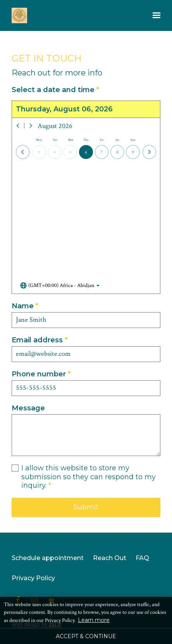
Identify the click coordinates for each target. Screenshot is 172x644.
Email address (40, 340)
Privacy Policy (33, 578)
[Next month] (31, 126)
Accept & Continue (86, 636)
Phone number (41, 374)
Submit (86, 507)
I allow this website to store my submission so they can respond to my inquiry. (89, 477)
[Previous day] (23, 152)
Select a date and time (55, 90)
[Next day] (149, 152)
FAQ (142, 558)
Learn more (94, 620)
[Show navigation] (155, 15)
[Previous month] (18, 126)
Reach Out (110, 558)
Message (28, 408)
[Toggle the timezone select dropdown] (60, 286)
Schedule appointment (48, 558)
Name (25, 306)
